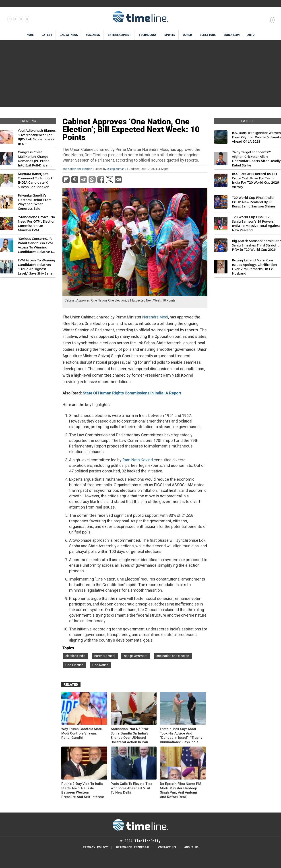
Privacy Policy (95, 847)
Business (93, 35)
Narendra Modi (155, 317)
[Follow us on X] (21, 19)
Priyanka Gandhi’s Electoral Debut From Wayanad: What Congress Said (35, 202)
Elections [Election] (208, 35)
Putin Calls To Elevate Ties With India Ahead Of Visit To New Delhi (131, 788)
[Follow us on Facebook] (9, 19)
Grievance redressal (133, 847)
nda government (136, 656)
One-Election (74, 665)
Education (231, 35)
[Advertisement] (140, 73)
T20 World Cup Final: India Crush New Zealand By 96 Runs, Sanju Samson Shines (254, 202)
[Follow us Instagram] (15, 19)
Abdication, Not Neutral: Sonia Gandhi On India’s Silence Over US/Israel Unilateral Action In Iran (130, 736)
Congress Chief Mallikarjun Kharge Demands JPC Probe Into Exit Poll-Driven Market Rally (34, 159)
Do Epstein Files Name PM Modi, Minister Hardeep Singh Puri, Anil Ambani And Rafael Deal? (181, 790)
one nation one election (77, 169)
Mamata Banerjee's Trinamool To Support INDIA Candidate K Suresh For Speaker (35, 180)
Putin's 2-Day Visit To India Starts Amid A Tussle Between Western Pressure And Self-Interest (83, 790)
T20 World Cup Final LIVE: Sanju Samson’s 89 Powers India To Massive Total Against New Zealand (256, 224)
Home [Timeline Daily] (30, 35)
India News (69, 35)
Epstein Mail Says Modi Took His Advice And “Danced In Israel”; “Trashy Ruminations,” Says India (181, 736)
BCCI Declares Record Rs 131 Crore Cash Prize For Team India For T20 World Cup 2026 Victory (255, 180)
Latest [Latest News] (47, 35)
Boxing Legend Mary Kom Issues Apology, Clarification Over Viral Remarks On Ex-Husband (254, 267)
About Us (191, 847)
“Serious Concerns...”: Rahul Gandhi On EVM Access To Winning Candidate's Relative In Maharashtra (36, 245)
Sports (170, 35)
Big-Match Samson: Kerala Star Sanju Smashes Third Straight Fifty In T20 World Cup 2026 (256, 245)
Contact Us (167, 847)
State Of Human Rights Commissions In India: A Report (132, 393)
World (187, 35)
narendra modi (105, 656)
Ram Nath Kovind (138, 460)
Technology (148, 35)
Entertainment (119, 35)
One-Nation (100, 665)
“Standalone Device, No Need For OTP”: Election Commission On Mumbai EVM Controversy (37, 224)
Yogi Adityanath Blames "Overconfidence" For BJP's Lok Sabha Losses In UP (37, 137)
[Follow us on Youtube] (27, 19)
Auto (251, 35)
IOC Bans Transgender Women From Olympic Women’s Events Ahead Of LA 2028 (256, 137)
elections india (75, 656)
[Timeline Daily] (140, 825)
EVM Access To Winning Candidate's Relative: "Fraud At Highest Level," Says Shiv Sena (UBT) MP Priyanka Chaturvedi (36, 267)
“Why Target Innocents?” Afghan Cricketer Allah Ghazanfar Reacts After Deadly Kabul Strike (256, 159)
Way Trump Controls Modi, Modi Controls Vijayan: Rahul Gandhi (82, 733)
